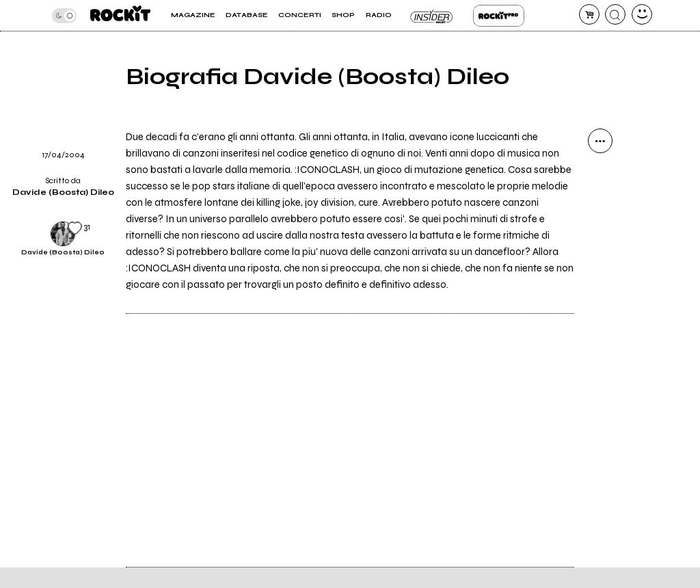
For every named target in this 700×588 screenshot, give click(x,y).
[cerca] (615, 14)
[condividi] (600, 141)
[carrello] (589, 14)
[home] (120, 15)
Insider (432, 16)
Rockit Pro (499, 16)
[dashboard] (642, 14)
